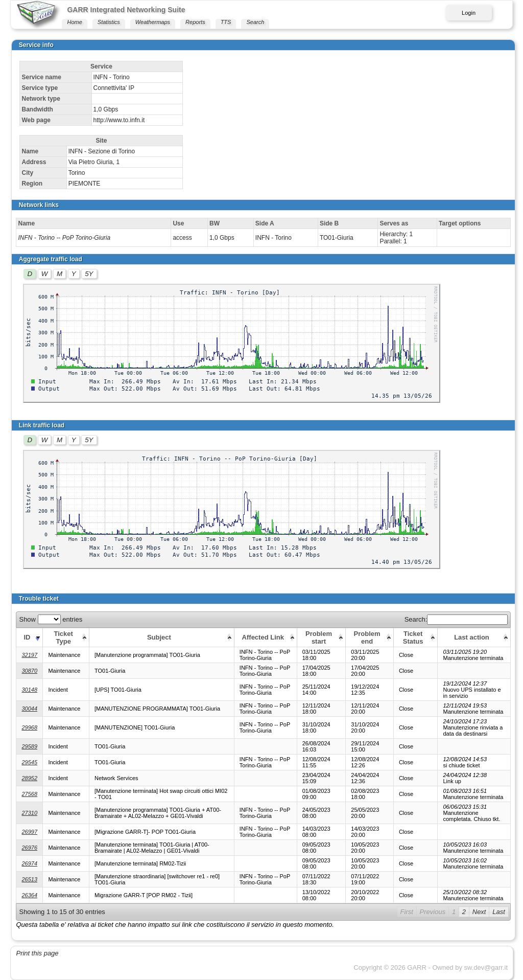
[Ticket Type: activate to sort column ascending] (66, 637)
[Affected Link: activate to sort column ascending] (265, 637)
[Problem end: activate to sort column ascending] (370, 637)
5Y (89, 274)
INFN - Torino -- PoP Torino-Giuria (64, 238)
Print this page (37, 953)
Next (479, 912)
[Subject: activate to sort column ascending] (161, 637)
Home (74, 22)
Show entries (51, 619)
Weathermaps (153, 22)
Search (255, 22)
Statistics (109, 22)
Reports (195, 22)
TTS (226, 22)
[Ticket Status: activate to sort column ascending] (415, 637)
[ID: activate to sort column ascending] (30, 637)
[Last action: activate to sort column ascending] (474, 637)
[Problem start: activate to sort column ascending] (321, 637)
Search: (456, 619)
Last (499, 912)
